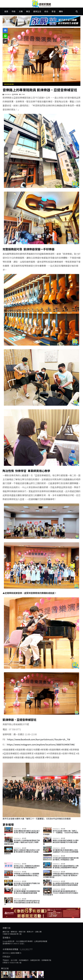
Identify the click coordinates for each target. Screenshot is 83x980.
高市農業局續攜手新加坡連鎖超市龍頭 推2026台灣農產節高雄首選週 (27, 892)
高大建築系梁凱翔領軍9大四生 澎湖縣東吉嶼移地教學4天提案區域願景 (65, 884)
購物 (61, 11)
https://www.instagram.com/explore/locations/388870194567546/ (41, 744)
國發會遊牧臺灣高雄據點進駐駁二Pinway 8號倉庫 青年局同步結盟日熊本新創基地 (61, 893)
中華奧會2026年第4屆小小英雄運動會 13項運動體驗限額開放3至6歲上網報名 (22, 875)
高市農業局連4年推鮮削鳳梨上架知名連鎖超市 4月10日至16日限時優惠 (65, 851)
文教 (21, 11)
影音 (54, 11)
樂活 (28, 11)
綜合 (46, 11)
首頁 (6, 11)
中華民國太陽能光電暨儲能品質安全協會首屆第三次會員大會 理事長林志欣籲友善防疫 (61, 875)
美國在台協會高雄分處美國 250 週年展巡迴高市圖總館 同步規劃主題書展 (61, 842)
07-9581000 (12, 934)
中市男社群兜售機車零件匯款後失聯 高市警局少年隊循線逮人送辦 (66, 859)
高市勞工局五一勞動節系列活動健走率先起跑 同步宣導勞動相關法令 (27, 867)
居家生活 (37, 11)
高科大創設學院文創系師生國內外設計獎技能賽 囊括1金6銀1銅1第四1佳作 (22, 902)
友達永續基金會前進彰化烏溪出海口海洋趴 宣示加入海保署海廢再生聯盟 (22, 833)
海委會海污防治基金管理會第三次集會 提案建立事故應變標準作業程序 (66, 867)
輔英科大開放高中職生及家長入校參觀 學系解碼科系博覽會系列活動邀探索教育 (22, 852)
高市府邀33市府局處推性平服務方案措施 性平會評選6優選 (27, 884)
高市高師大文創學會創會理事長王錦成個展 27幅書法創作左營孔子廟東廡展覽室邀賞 (22, 842)
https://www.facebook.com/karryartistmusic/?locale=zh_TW (39, 739)
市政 (14, 11)
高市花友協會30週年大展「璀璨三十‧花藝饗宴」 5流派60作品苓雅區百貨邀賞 (37, 819)
